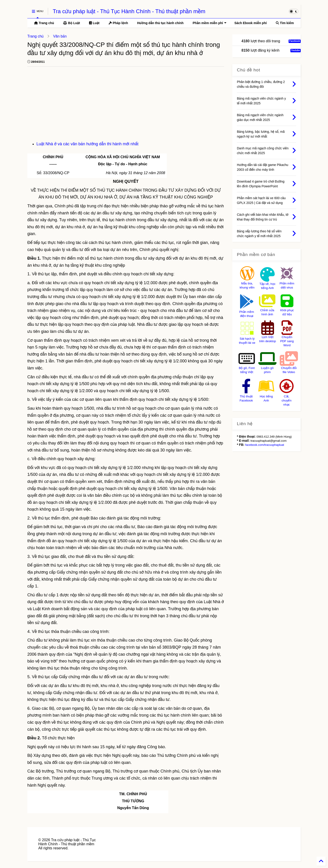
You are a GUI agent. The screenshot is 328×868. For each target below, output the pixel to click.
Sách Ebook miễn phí (251, 23)
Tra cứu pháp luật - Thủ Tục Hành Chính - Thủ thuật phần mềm (129, 11)
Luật (94, 23)
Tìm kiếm (285, 23)
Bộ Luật (72, 23)
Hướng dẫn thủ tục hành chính (160, 23)
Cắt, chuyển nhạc (287, 400)
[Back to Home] (321, 861)
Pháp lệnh (118, 23)
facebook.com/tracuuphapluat (265, 445)
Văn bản (60, 36)
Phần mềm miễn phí (210, 23)
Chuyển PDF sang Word (287, 341)
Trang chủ (44, 23)
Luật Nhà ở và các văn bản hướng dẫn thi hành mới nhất (87, 144)
